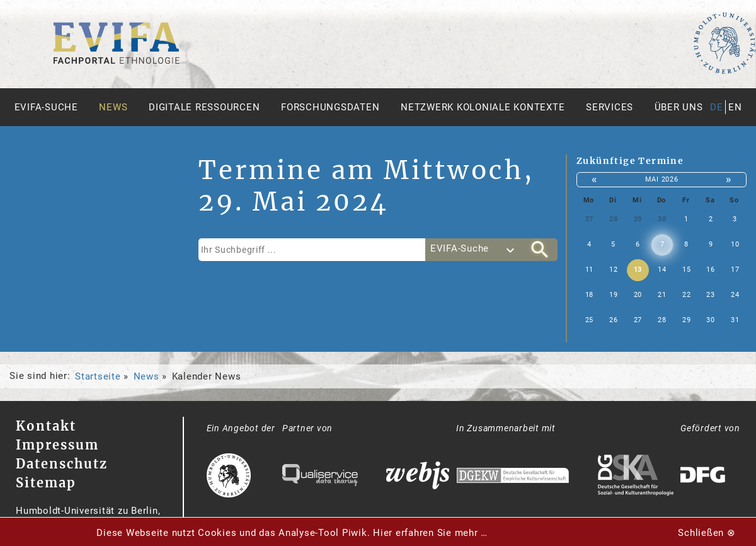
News (113, 107)
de (717, 107)
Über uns (679, 107)
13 (638, 270)
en (735, 107)
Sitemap (46, 483)
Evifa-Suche (46, 107)
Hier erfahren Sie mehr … (430, 533)
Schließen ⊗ (707, 533)
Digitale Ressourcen (204, 107)
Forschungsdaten (330, 107)
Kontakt (46, 426)
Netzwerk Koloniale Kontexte (483, 107)
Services (610, 107)
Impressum (57, 445)
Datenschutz (62, 464)
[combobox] (474, 250)
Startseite (98, 376)
